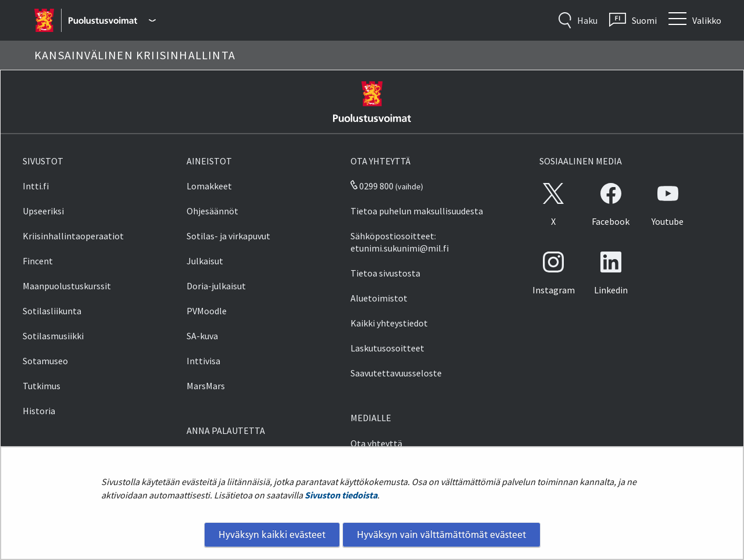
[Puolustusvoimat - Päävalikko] (112, 20)
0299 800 (372, 186)
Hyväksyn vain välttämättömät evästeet (441, 534)
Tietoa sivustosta (385, 273)
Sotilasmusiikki (53, 336)
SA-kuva (202, 336)
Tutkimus (42, 386)
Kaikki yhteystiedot (389, 323)
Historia (39, 411)
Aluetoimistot (379, 298)
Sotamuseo (45, 361)
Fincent (38, 261)
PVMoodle (207, 311)
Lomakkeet (209, 186)
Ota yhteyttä (376, 443)
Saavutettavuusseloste (396, 373)
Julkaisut (205, 261)
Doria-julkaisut (216, 286)
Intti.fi (36, 186)
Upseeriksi (43, 211)
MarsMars (206, 386)
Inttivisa (203, 361)
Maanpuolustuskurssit (67, 286)
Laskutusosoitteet (387, 348)
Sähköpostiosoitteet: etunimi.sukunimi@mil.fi (400, 242)
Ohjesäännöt (212, 211)
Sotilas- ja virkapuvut (228, 236)
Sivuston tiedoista (341, 495)
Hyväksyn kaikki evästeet (272, 534)
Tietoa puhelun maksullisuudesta (417, 211)
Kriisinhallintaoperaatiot (73, 236)
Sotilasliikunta (52, 311)
